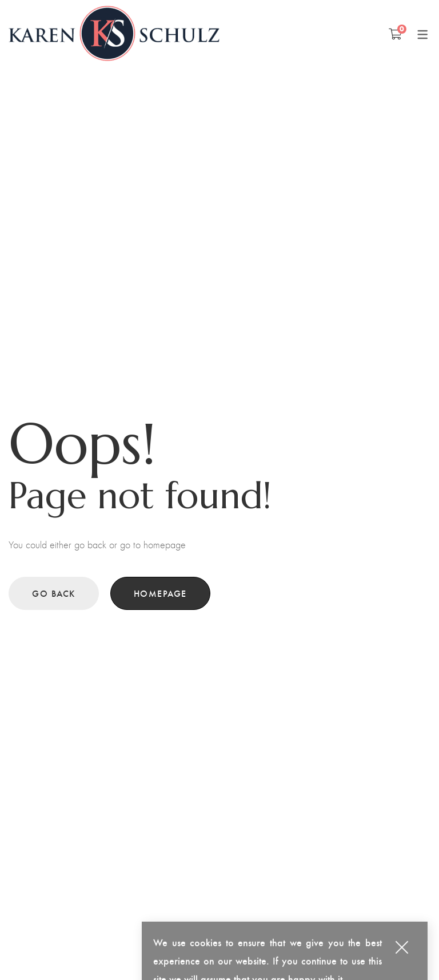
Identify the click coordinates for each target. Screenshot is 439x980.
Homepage (160, 593)
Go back (54, 593)
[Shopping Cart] (395, 34)
